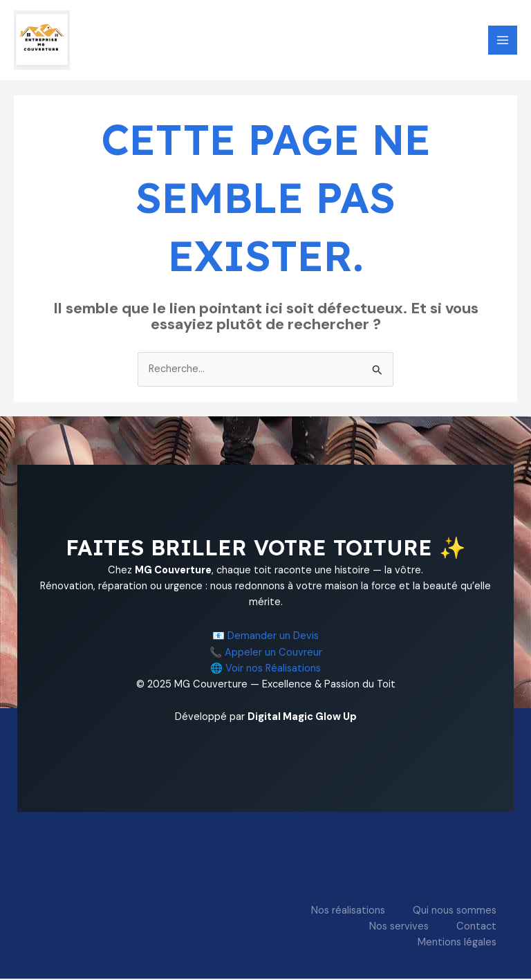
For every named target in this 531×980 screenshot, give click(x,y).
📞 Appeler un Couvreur (266, 654)
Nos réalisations (348, 912)
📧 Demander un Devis (265, 638)
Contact (476, 928)
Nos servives (399, 928)
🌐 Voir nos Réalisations (265, 670)
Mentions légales (457, 944)
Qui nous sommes (455, 912)
